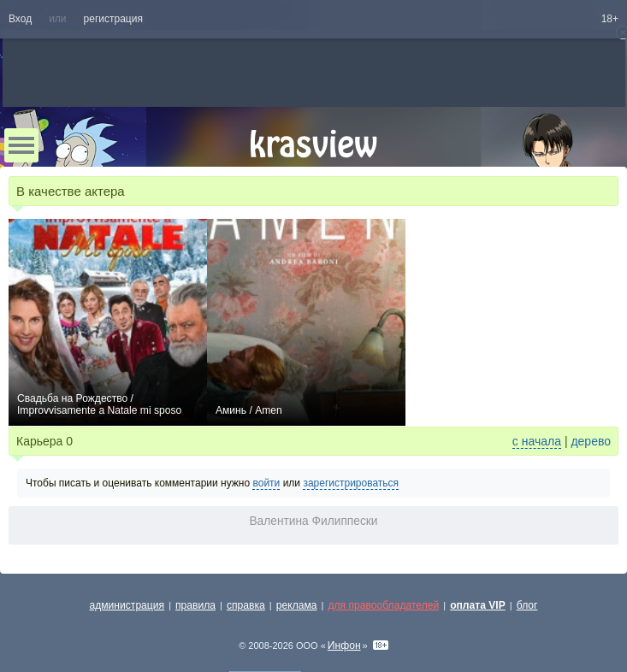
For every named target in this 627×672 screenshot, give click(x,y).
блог (527, 605)
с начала (537, 441)
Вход (20, 19)
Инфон (344, 645)
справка (246, 605)
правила (195, 605)
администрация (127, 605)
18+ (610, 19)
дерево (591, 441)
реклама (297, 605)
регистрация (113, 19)
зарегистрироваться (351, 483)
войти (266, 483)
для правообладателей (383, 605)
